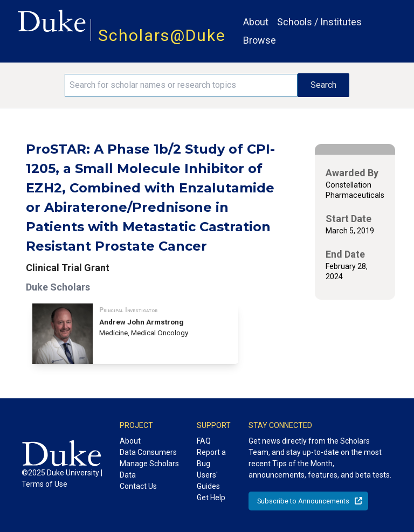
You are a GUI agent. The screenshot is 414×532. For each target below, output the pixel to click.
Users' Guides (208, 481)
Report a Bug (211, 458)
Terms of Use (44, 484)
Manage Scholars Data (149, 469)
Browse (260, 40)
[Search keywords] (181, 85)
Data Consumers (148, 452)
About (256, 22)
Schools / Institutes (319, 22)
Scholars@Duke (162, 35)
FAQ (204, 441)
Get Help (211, 498)
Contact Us (138, 486)
